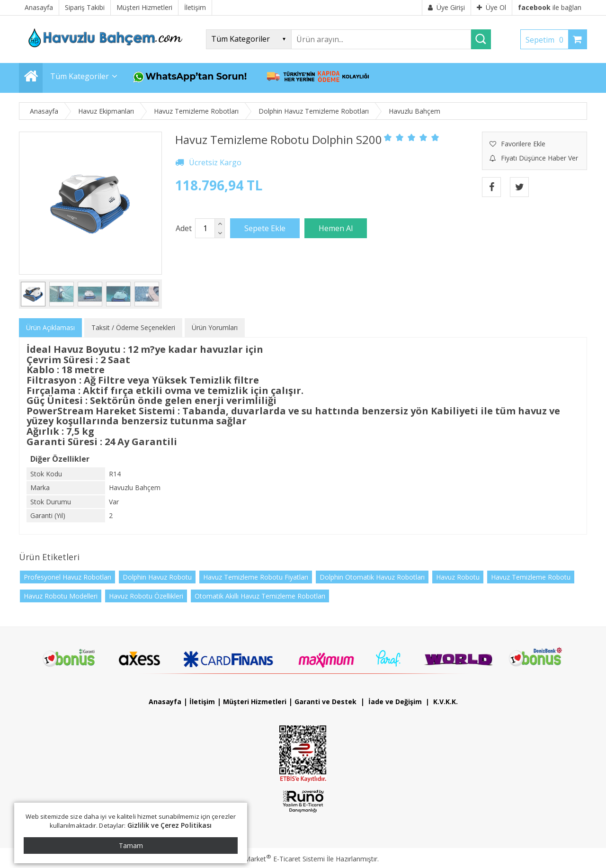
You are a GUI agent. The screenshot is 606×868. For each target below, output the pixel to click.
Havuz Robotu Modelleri (61, 596)
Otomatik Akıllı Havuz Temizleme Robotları (260, 596)
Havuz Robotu (458, 577)
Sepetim (547, 40)
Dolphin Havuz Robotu (157, 577)
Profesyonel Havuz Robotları (67, 577)
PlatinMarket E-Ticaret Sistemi (276, 859)
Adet (184, 228)
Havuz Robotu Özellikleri (146, 596)
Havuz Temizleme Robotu (531, 577)
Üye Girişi (446, 7)
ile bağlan (550, 7)
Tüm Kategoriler (80, 76)
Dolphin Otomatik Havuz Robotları (372, 577)
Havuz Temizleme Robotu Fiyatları (256, 577)
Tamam (131, 846)
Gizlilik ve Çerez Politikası (170, 825)
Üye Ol (491, 7)
